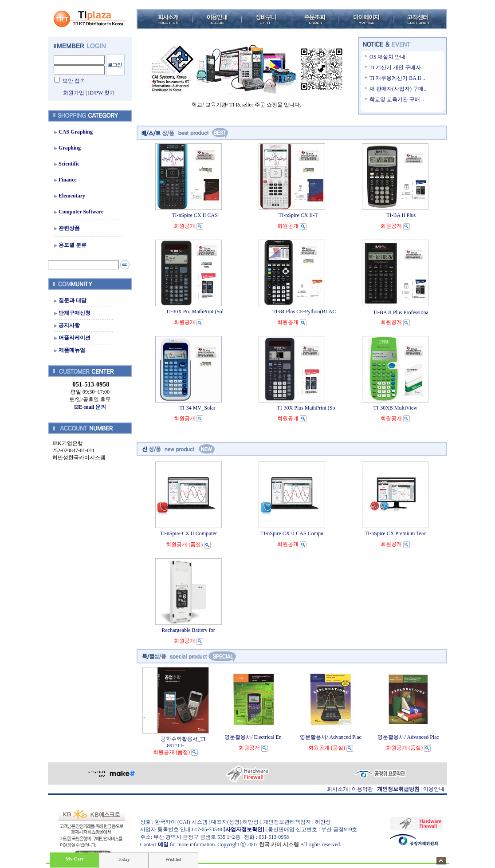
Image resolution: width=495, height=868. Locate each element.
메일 (163, 844)
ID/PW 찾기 (101, 93)
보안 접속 (74, 81)
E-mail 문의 (90, 407)
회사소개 (338, 789)
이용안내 (434, 789)
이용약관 (362, 789)
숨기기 (441, 861)
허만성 (323, 822)
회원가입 (74, 93)
